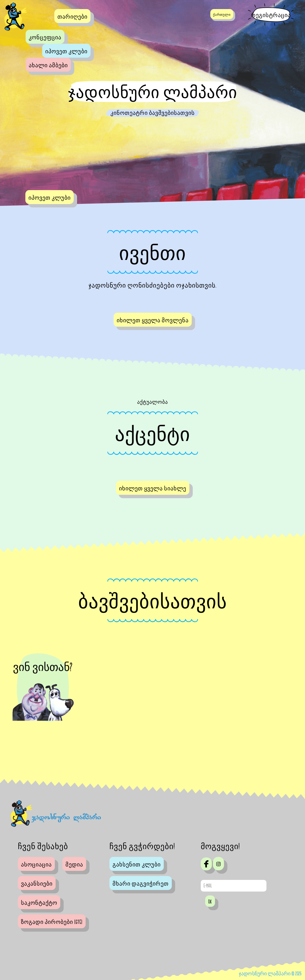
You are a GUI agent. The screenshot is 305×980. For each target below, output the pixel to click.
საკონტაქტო (39, 903)
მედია (74, 865)
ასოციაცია (36, 865)
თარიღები (72, 17)
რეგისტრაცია (271, 15)
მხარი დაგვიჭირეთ (141, 884)
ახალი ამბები (48, 65)
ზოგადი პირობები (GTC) (52, 922)
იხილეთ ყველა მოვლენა (153, 320)
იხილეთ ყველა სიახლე (153, 489)
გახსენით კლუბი (137, 865)
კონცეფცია (45, 38)
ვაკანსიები (37, 884)
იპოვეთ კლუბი (66, 51)
